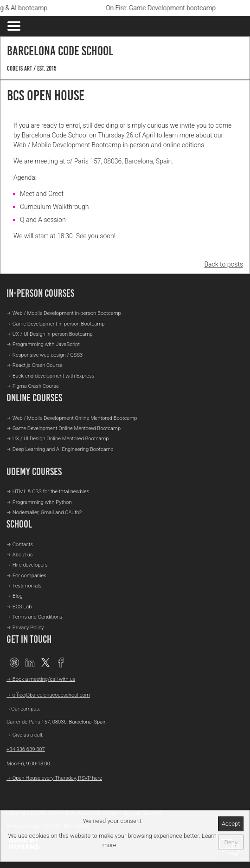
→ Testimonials (24, 586)
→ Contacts (20, 545)
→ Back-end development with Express (50, 376)
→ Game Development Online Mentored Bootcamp (64, 428)
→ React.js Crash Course (35, 365)
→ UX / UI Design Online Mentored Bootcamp (58, 439)
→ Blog (15, 596)
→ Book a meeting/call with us (41, 679)
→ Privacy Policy (25, 628)
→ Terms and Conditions (34, 617)
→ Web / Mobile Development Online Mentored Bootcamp (72, 418)
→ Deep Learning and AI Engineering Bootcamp (60, 449)
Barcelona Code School (60, 51)
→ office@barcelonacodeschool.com (48, 695)
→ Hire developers (27, 565)
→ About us (20, 555)
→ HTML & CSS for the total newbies (48, 492)
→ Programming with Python (39, 502)
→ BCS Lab (19, 607)
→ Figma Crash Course (33, 386)
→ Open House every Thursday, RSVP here (54, 778)
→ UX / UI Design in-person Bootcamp (50, 334)
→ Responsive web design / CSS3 (45, 355)
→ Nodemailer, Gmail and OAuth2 (44, 512)
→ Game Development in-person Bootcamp (55, 324)
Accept (231, 824)
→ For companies (26, 576)
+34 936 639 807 (26, 749)
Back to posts (224, 264)
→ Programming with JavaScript (43, 344)
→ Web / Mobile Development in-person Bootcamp (64, 313)
